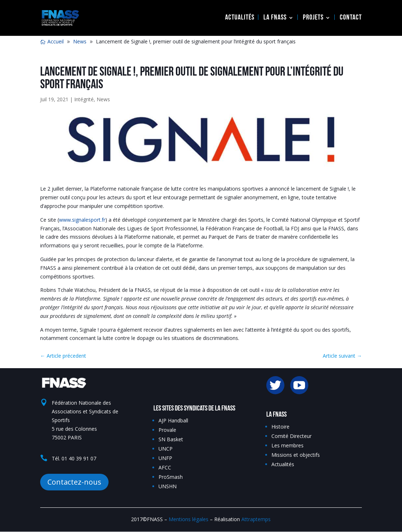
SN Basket (171, 439)
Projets (313, 18)
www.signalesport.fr (82, 220)
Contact (351, 18)
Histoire (280, 427)
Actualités (240, 18)
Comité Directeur (291, 436)
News (103, 99)
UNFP (165, 458)
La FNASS (275, 18)
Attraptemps (256, 519)
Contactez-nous (74, 482)
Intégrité (84, 99)
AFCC (165, 467)
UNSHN (168, 486)
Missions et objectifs (296, 455)
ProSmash (171, 477)
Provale (167, 430)
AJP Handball (173, 420)
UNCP (166, 449)
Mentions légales (189, 519)
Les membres (287, 445)
